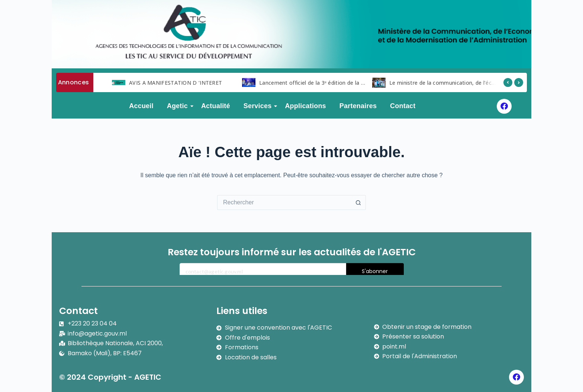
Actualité (216, 106)
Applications (305, 106)
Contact (403, 106)
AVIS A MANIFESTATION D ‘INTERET (175, 83)
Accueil (141, 106)
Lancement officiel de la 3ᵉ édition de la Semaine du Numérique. (340, 83)
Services (259, 106)
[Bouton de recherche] (358, 203)
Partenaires (358, 106)
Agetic (179, 106)
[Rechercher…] (284, 203)
